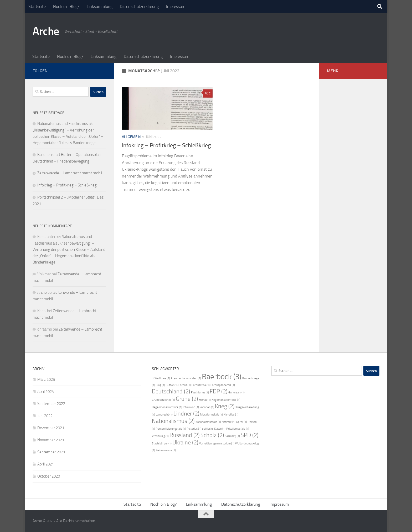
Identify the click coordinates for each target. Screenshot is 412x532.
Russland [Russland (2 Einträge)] (185, 435)
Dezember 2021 (51, 428)
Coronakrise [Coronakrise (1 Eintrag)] (201, 385)
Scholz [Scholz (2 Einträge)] (212, 435)
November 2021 (51, 440)
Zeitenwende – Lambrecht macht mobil (70, 173)
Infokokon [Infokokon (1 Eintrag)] (191, 407)
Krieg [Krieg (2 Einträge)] (225, 406)
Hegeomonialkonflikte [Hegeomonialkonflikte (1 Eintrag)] (167, 407)
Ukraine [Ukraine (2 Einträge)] (185, 443)
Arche (46, 31)
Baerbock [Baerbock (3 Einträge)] (222, 377)
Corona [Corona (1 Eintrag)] (185, 385)
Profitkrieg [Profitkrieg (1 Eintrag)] (160, 436)
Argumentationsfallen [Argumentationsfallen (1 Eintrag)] (186, 378)
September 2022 (51, 404)
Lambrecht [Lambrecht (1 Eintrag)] (164, 415)
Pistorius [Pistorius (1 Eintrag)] (194, 429)
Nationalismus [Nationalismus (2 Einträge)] (173, 421)
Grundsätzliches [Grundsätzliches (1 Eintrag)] (163, 400)
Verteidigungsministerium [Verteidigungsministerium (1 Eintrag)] (217, 444)
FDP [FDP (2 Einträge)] (219, 392)
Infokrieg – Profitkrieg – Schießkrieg (166, 145)
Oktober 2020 (49, 476)
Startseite (37, 6)
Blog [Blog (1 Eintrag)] (160, 385)
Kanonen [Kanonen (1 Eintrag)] (207, 407)
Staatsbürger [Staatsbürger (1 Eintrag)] (162, 444)
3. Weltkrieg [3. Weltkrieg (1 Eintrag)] (161, 378)
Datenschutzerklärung (139, 6)
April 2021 (46, 464)
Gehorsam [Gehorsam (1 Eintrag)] (236, 392)
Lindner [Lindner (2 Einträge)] (186, 414)
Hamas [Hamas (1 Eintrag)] (205, 400)
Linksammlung (100, 6)
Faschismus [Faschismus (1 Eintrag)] (200, 392)
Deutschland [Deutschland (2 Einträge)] (171, 392)
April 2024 (46, 392)
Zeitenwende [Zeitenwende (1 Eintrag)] (166, 450)
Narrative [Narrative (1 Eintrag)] (231, 415)
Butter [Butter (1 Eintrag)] (172, 385)
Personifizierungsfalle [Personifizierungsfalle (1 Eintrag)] (171, 429)
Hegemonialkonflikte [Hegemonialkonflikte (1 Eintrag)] (226, 400)
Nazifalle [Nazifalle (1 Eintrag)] (229, 422)
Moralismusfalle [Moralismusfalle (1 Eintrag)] (212, 415)
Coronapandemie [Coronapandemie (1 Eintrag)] (223, 385)
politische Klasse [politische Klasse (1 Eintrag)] (214, 429)
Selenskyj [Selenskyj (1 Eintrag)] (232, 436)
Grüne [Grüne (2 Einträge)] (187, 399)
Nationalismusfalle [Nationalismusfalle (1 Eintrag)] (208, 422)
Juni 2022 (45, 416)
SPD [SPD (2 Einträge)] (250, 435)
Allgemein (131, 137)
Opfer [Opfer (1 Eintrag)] (242, 422)
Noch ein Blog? (66, 6)
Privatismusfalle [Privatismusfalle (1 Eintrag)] (238, 429)
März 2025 (46, 379)
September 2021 (51, 452)
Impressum (176, 6)
